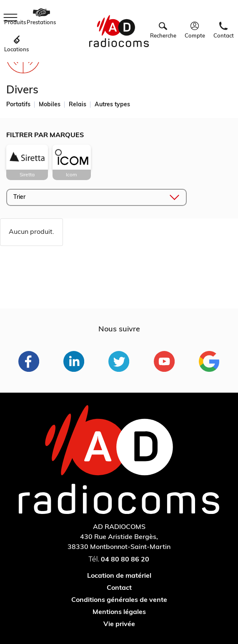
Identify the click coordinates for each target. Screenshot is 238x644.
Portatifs (18, 105)
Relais (78, 105)
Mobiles (50, 105)
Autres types (112, 105)
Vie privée (119, 624)
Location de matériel (119, 576)
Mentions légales (119, 612)
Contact (119, 588)
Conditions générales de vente (119, 600)
